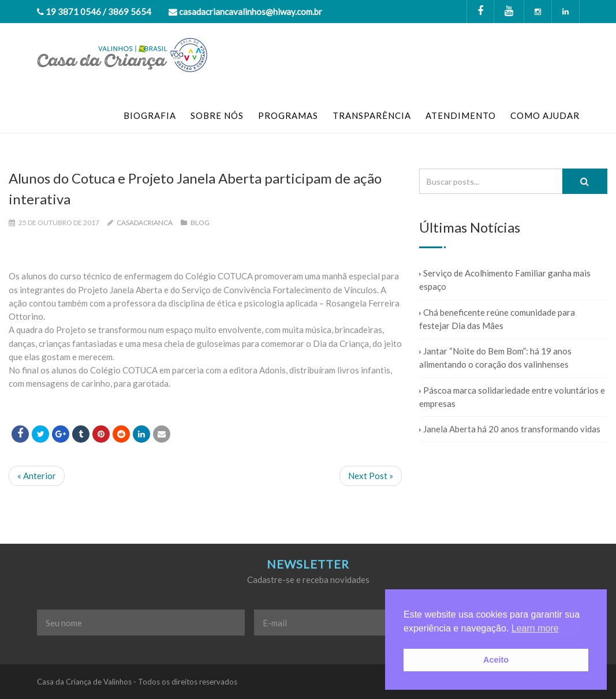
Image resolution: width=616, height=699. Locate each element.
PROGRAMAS (288, 115)
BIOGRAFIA (150, 115)
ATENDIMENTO (461, 115)
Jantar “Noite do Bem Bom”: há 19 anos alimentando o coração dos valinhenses (495, 358)
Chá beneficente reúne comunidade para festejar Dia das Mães (497, 319)
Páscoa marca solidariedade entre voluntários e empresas (512, 397)
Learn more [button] (535, 628)
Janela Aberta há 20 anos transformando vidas (510, 429)
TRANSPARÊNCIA (372, 115)
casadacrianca (145, 223)
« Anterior (37, 476)
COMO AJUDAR (545, 115)
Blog (200, 223)
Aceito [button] (496, 660)
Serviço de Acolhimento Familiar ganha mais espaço (505, 280)
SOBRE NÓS (217, 115)
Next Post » (371, 476)
